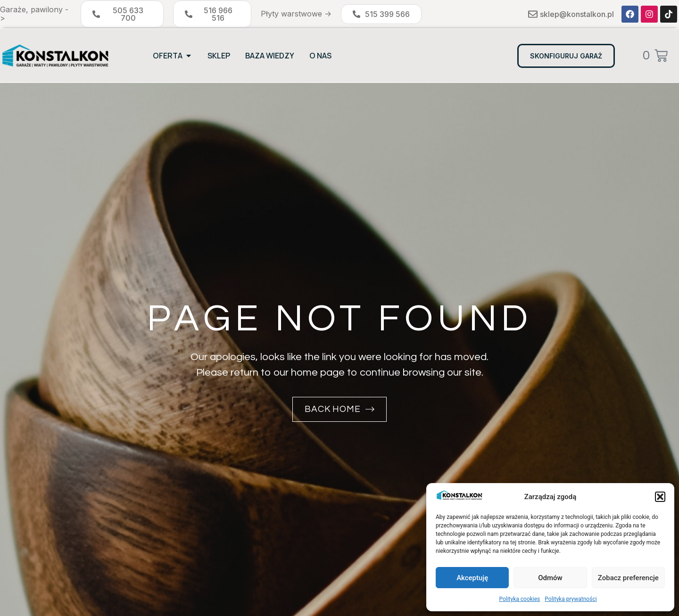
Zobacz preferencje (628, 578)
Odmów (550, 578)
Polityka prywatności (571, 599)
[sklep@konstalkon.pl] (533, 14)
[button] (660, 497)
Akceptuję (472, 578)
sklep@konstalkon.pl (577, 14)
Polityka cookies (519, 599)
